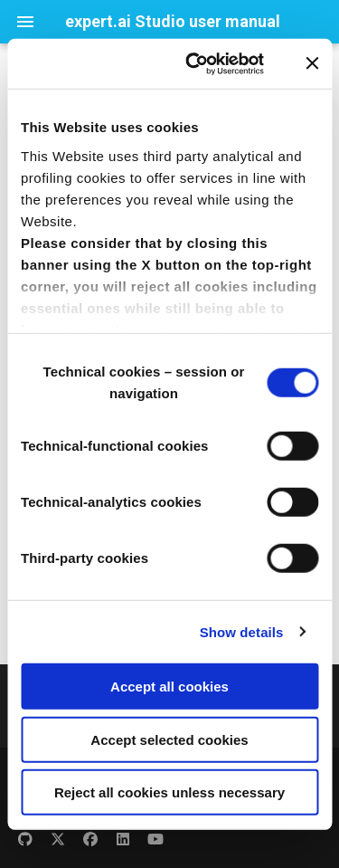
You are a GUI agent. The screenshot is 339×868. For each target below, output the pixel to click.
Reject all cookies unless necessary (169, 792)
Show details (242, 631)
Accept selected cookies (169, 739)
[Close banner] (312, 63)
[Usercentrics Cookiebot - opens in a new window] (195, 63)
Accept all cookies (169, 687)
